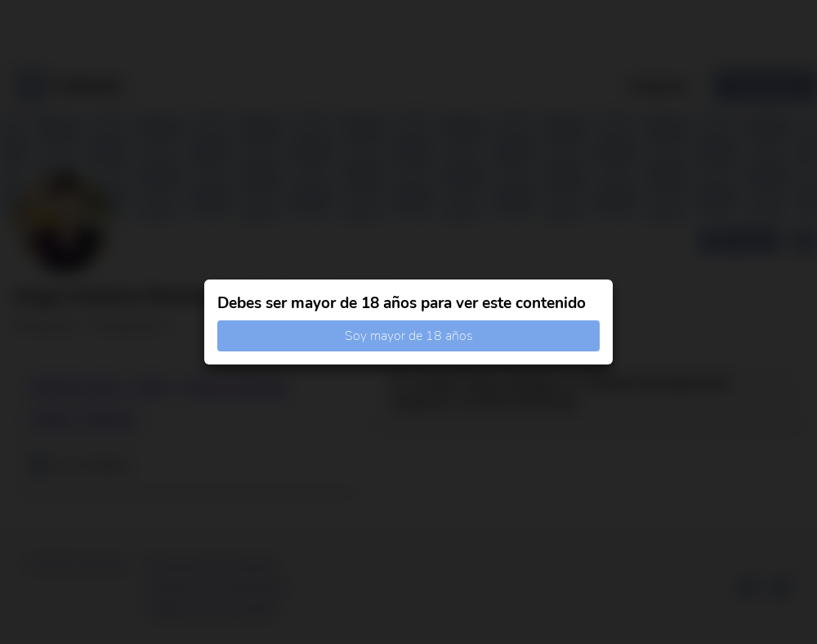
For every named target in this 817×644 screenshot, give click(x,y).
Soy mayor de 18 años (409, 336)
